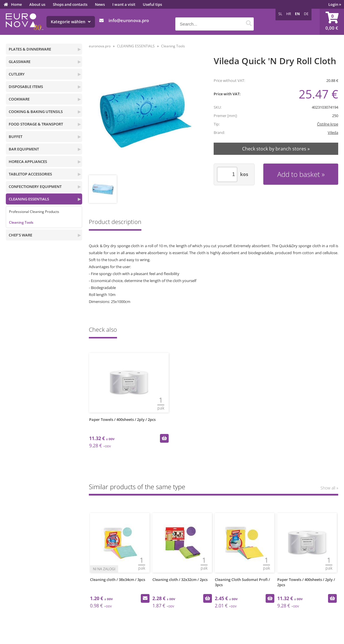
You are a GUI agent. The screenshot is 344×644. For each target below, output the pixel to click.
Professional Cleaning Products (34, 212)
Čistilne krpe (328, 124)
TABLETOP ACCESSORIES (30, 174)
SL (280, 14)
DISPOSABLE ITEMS (26, 87)
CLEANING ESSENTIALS (29, 199)
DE (306, 14)
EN (297, 14)
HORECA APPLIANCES (28, 162)
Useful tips (152, 4)
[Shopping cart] (332, 22)
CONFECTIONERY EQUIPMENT (35, 186)
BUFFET (16, 137)
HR (289, 14)
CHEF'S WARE (20, 235)
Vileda (333, 132)
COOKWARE (19, 99)
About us (37, 4)
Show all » (329, 488)
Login (335, 4)
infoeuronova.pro (129, 20)
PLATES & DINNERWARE (30, 49)
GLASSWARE (20, 62)
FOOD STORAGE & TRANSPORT (36, 124)
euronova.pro (100, 46)
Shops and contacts (70, 4)
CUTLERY (17, 74)
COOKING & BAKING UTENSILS (36, 112)
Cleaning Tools (21, 222)
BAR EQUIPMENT (24, 149)
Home (16, 4)
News (100, 4)
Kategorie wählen (71, 22)
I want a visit (124, 4)
